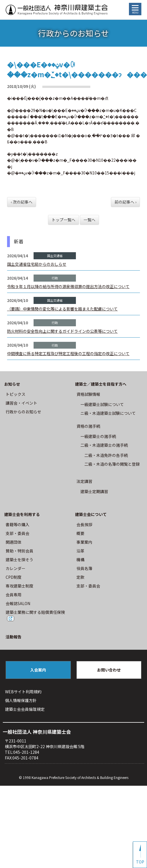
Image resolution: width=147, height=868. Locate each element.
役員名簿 (84, 568)
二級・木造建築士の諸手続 (104, 445)
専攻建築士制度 (19, 586)
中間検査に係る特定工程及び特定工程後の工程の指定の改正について (68, 353)
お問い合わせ (109, 670)
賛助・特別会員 (19, 551)
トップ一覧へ (63, 220)
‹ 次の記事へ (22, 202)
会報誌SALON (18, 603)
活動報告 (14, 637)
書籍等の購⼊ (17, 524)
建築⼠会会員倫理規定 (25, 709)
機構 (80, 560)
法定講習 (84, 481)
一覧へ (89, 220)
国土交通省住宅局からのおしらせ (37, 264)
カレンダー (16, 568)
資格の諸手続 (88, 426)
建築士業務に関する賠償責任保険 (35, 612)
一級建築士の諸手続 (98, 436)
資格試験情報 (88, 394)
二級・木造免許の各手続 (106, 455)
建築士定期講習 (94, 491)
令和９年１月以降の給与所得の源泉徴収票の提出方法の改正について (68, 286)
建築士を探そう (19, 560)
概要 (80, 533)
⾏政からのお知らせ (23, 412)
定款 (80, 577)
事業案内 (84, 542)
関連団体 (14, 542)
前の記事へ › (125, 202)
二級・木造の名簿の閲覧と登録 (112, 464)
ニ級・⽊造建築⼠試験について (108, 413)
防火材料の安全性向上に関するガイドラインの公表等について (62, 331)
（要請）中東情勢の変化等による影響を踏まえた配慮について (62, 309)
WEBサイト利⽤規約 (23, 692)
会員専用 (14, 595)
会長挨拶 (84, 524)
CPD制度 (14, 577)
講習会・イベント (21, 403)
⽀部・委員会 (17, 533)
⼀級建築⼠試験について (102, 404)
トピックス (16, 394)
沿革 (80, 551)
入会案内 (38, 670)
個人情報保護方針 (21, 700)
